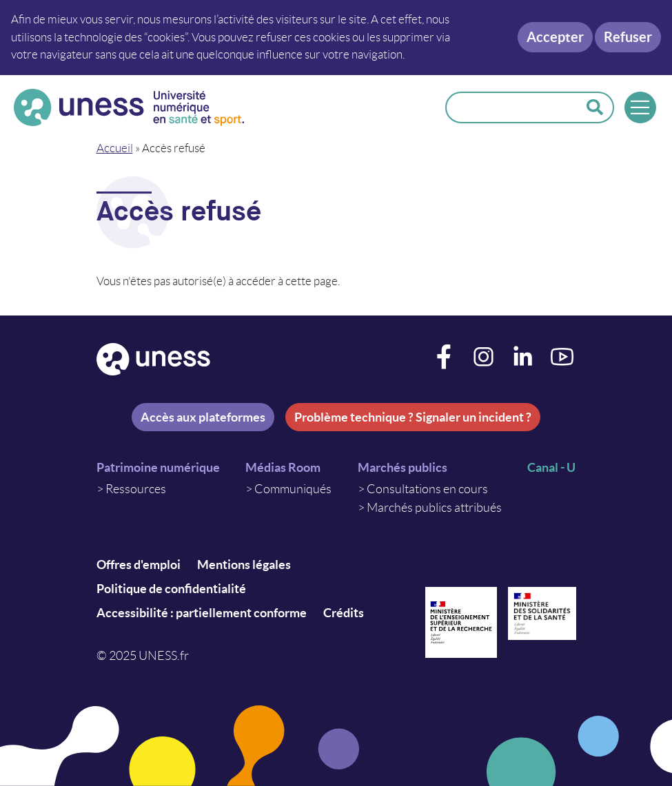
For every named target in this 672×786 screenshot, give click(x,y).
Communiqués (293, 489)
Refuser (628, 37)
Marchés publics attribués (434, 508)
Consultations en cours (427, 489)
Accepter (555, 37)
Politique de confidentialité (171, 589)
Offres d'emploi (139, 565)
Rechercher (595, 107)
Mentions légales (244, 565)
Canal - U (551, 467)
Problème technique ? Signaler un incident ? (413, 417)
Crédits (344, 613)
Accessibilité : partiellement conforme (202, 613)
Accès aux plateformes (203, 417)
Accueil (115, 148)
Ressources (136, 489)
